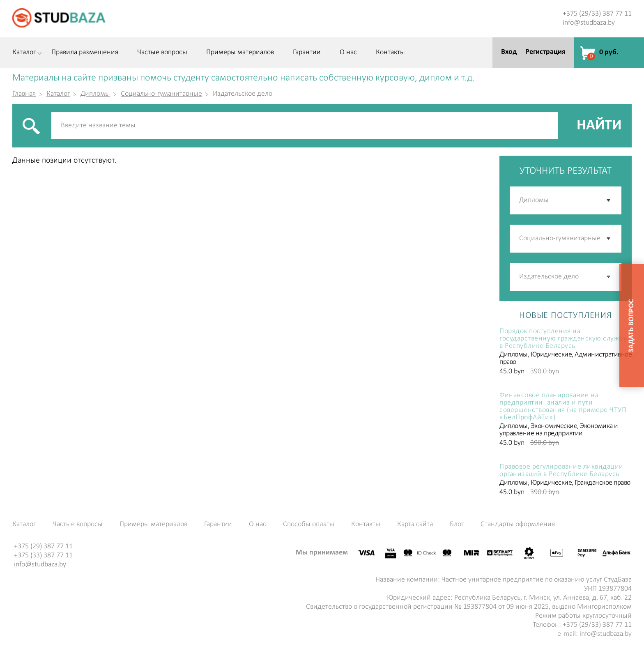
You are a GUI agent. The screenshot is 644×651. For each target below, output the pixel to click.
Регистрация (545, 52)
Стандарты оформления (518, 524)
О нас (348, 53)
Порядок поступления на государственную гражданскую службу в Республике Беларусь (563, 339)
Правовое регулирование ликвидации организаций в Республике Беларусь (561, 471)
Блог (457, 524)
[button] (609, 277)
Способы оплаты (309, 524)
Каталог (24, 53)
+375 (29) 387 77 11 (43, 546)
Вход (509, 52)
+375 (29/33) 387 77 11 (597, 14)
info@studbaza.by (589, 23)
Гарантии (307, 53)
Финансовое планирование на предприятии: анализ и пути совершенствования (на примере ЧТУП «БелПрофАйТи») (563, 407)
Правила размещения (85, 53)
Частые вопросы (162, 53)
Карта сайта (415, 524)
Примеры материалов (240, 53)
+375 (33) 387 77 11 (43, 556)
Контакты (390, 53)
